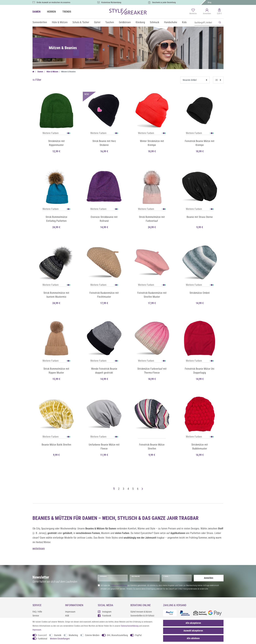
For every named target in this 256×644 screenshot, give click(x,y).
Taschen (110, 22)
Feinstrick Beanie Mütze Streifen (152, 447)
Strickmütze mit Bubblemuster (200, 447)
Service (36, 616)
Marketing (73, 635)
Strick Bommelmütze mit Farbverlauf (152, 219)
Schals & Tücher (81, 22)
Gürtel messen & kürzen (141, 612)
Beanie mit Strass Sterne (200, 217)
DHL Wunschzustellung (117, 635)
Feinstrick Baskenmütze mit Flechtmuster (104, 295)
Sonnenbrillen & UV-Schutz (142, 616)
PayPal (138, 635)
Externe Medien (92, 635)
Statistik (58, 635)
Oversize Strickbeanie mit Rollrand (104, 219)
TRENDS (67, 12)
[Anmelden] (207, 12)
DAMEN (36, 12)
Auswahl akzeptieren (193, 631)
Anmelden (209, 578)
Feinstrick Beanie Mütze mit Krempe (200, 143)
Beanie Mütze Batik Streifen (56, 445)
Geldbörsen (125, 22)
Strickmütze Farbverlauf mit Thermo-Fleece (152, 371)
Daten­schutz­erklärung (130, 626)
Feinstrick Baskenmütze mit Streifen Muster (152, 295)
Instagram (105, 612)
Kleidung (140, 22)
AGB (67, 616)
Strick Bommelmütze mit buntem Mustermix (56, 295)
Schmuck (155, 22)
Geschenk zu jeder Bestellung (164, 2)
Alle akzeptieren (193, 623)
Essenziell (42, 635)
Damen (40, 72)
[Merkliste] (193, 12)
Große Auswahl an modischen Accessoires (53, 2)
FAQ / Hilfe (37, 612)
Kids (184, 22)
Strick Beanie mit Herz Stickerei (104, 143)
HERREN (51, 12)
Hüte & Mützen (60, 22)
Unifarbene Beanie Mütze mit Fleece (104, 447)
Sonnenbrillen (40, 22)
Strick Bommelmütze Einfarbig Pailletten (56, 219)
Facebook (104, 616)
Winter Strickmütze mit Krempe (152, 143)
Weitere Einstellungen (60, 639)
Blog (209, 2)
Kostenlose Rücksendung (111, 2)
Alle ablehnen (193, 638)
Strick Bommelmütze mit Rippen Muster (56, 371)
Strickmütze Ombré (200, 293)
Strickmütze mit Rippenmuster (56, 143)
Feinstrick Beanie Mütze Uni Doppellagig (200, 371)
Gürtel (97, 22)
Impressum (70, 612)
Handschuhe (171, 22)
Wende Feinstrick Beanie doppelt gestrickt (104, 371)
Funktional (42, 639)
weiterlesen (39, 548)
